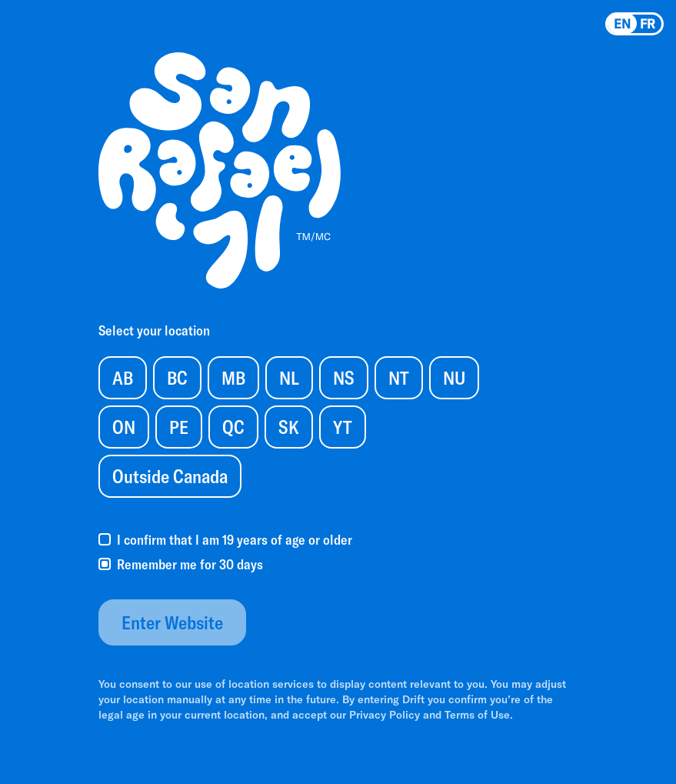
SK (289, 427)
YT (343, 427)
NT (399, 377)
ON (124, 427)
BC (177, 377)
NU (454, 377)
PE (179, 427)
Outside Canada (170, 476)
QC (233, 427)
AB (123, 377)
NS (344, 377)
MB (233, 377)
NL (289, 377)
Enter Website (172, 622)
